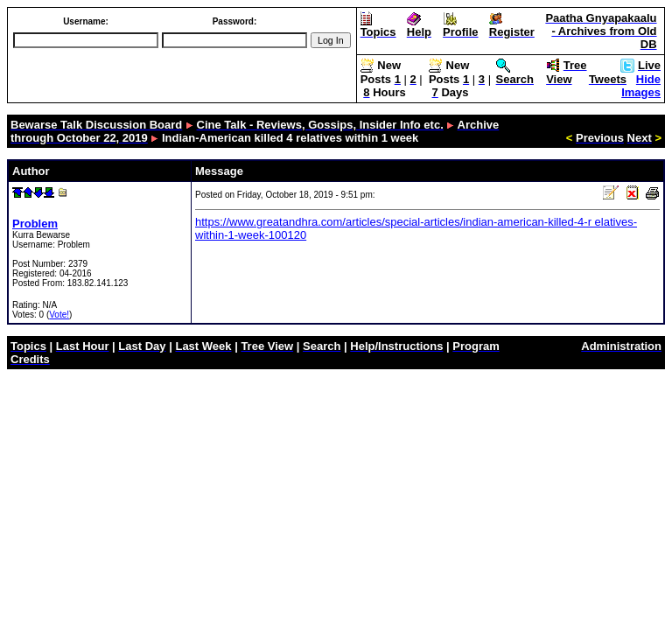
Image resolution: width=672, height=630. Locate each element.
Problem (35, 224)
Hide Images (641, 86)
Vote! (59, 315)
